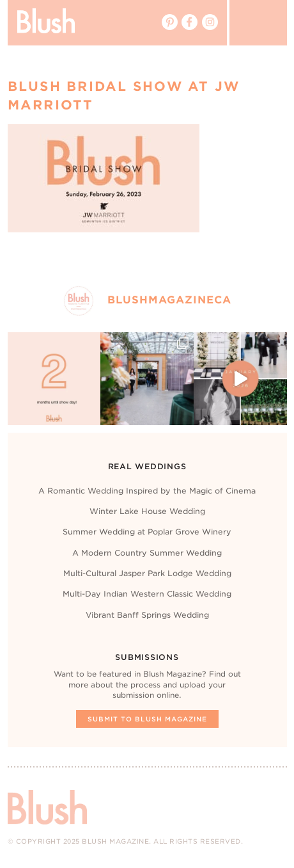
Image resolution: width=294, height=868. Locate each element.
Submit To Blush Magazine (147, 719)
